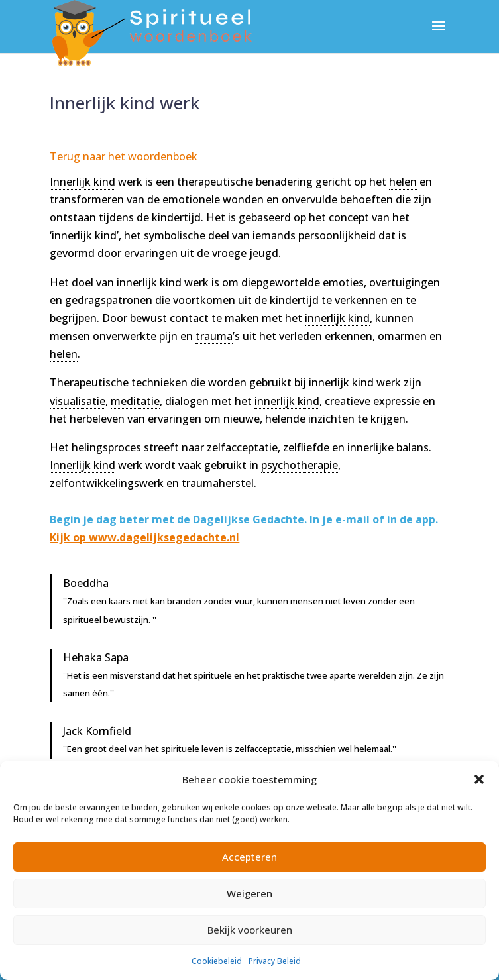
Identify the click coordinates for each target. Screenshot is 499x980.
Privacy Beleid (275, 961)
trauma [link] (214, 336)
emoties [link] (343, 282)
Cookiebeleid (217, 961)
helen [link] (403, 182)
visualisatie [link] (78, 401)
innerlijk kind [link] (84, 235)
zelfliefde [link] (306, 447)
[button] (479, 779)
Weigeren (249, 893)
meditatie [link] (135, 401)
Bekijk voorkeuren (250, 930)
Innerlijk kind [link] (83, 182)
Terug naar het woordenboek (124, 156)
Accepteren (249, 857)
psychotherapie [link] (300, 465)
